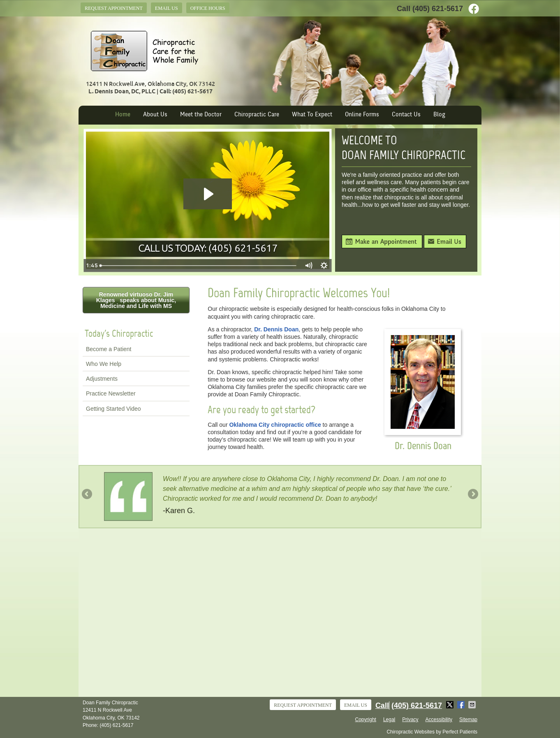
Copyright (366, 719)
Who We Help (104, 364)
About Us (155, 115)
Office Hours (208, 8)
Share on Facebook (462, 705)
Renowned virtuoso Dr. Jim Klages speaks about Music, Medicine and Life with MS (136, 300)
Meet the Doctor (201, 115)
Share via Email (473, 705)
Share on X (451, 705)
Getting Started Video (113, 409)
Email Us (167, 8)
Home (123, 115)
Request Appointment (114, 8)
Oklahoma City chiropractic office (275, 425)
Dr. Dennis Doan (276, 329)
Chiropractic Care (257, 115)
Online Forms (362, 115)
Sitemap (468, 719)
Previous (88, 495)
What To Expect (312, 115)
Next (472, 495)
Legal (389, 719)
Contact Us (406, 115)
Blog (439, 115)
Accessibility (439, 719)
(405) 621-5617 (438, 9)
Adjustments (102, 379)
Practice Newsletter (111, 393)
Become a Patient (109, 349)
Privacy (410, 719)
